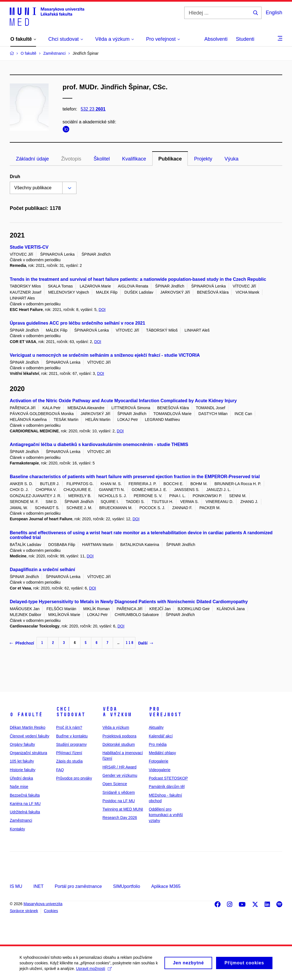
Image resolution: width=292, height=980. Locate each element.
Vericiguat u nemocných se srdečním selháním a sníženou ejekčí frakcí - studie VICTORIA (105, 355)
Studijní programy (71, 744)
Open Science (115, 784)
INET (38, 886)
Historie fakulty (23, 770)
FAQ (60, 770)
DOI (102, 310)
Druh (15, 177)
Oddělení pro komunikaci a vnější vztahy (166, 815)
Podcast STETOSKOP (168, 778)
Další (146, 643)
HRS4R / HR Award (119, 767)
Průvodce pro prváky (74, 778)
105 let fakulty (22, 761)
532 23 (93, 109)
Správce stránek (24, 911)
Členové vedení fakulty (30, 736)
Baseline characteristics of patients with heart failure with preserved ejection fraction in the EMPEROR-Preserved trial (135, 477)
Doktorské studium (119, 744)
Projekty (203, 159)
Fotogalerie (159, 761)
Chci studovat (71, 712)
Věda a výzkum (117, 712)
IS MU (16, 886)
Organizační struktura (28, 753)
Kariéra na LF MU (25, 804)
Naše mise (19, 787)
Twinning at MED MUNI (123, 809)
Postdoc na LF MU (119, 801)
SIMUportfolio (127, 886)
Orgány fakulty (22, 744)
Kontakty (17, 829)
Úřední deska (21, 778)
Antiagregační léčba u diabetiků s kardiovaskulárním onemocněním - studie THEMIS (99, 445)
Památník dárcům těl (167, 787)
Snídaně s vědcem (119, 792)
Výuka (231, 159)
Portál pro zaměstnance (78, 886)
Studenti (245, 39)
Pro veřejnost (165, 712)
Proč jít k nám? (69, 727)
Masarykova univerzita (43, 904)
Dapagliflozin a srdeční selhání (42, 570)
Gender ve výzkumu (120, 775)
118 (130, 643)
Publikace (170, 159)
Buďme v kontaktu (72, 736)
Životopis (71, 159)
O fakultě (26, 715)
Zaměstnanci (21, 820)
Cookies (51, 911)
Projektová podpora (119, 736)
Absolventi (216, 39)
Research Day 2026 (120, 818)
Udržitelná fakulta (25, 812)
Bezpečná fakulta (25, 795)
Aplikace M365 (166, 886)
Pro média (158, 744)
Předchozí (22, 643)
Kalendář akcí (161, 736)
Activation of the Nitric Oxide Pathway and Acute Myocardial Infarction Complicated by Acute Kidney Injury (123, 401)
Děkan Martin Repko (28, 727)
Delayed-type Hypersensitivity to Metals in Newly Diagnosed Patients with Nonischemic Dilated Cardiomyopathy (129, 602)
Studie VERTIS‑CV (29, 247)
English (274, 13)
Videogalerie (160, 770)
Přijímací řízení (69, 753)
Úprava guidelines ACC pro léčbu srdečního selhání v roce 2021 (77, 323)
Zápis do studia (69, 761)
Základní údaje (32, 159)
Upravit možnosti (94, 971)
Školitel (102, 159)
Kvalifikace (134, 159)
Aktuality (156, 727)
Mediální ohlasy (162, 753)
